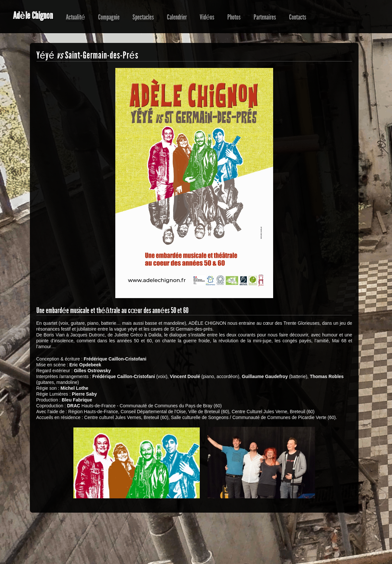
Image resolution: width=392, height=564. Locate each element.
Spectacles (143, 17)
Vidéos (207, 17)
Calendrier (177, 17)
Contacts (298, 17)
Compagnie (109, 17)
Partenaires (265, 17)
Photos (234, 17)
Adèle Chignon (33, 16)
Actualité (76, 17)
